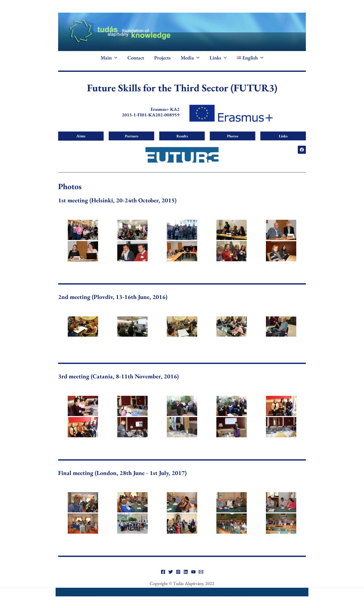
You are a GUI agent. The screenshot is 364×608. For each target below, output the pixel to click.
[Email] (201, 572)
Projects (162, 58)
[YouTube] (193, 572)
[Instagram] (178, 572)
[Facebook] (163, 572)
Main (109, 58)
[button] (115, 58)
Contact (136, 58)
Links (218, 58)
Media (190, 58)
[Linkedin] (186, 572)
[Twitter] (171, 572)
